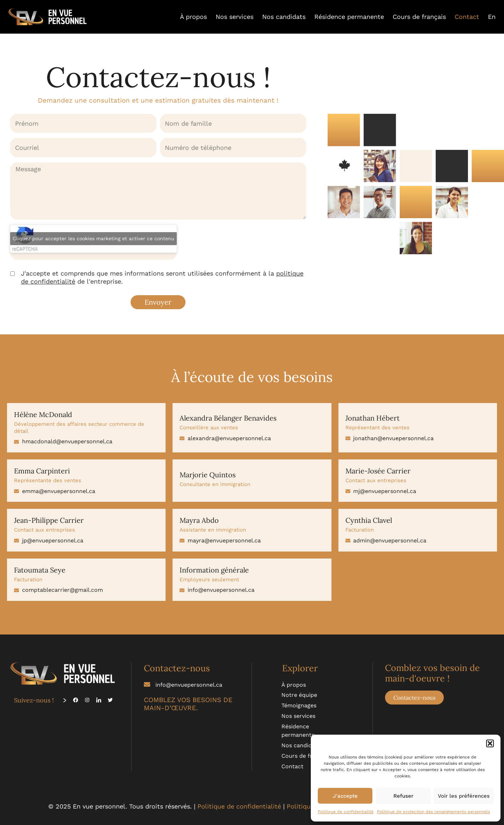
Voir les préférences (464, 796)
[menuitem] (492, 17)
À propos (193, 17)
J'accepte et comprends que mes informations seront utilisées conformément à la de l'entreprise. (162, 277)
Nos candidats (284, 17)
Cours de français (419, 17)
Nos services (234, 17)
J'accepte (345, 796)
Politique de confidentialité (346, 812)
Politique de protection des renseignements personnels (433, 812)
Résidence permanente (349, 17)
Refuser (403, 796)
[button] (490, 743)
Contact (467, 17)
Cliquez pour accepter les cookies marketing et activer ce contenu (93, 238)
